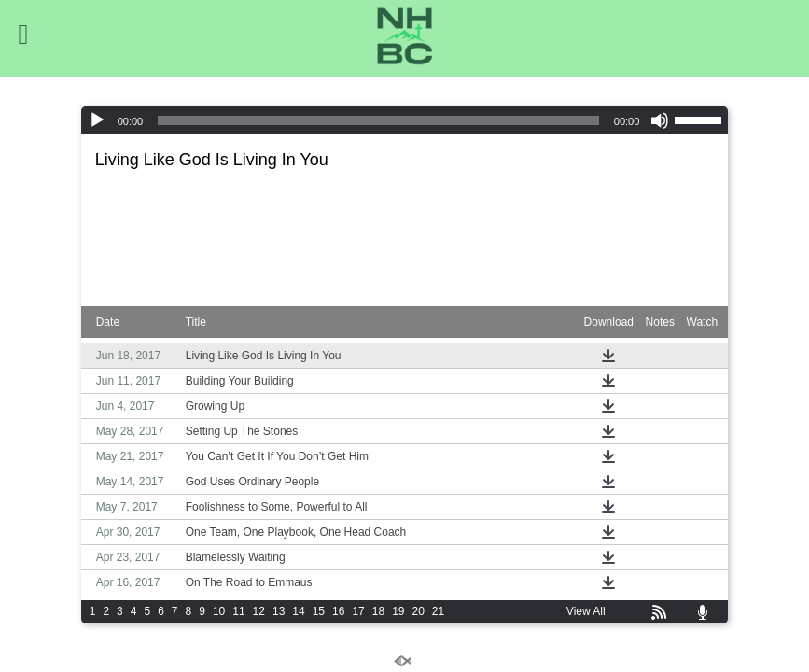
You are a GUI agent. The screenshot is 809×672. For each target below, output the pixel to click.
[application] (405, 120)
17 (358, 611)
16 (338, 611)
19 (398, 611)
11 (238, 611)
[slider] (378, 120)
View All (586, 611)
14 (298, 611)
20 (418, 611)
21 (438, 611)
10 (219, 611)
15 (319, 611)
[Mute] (660, 120)
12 (259, 611)
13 (279, 611)
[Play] (97, 120)
